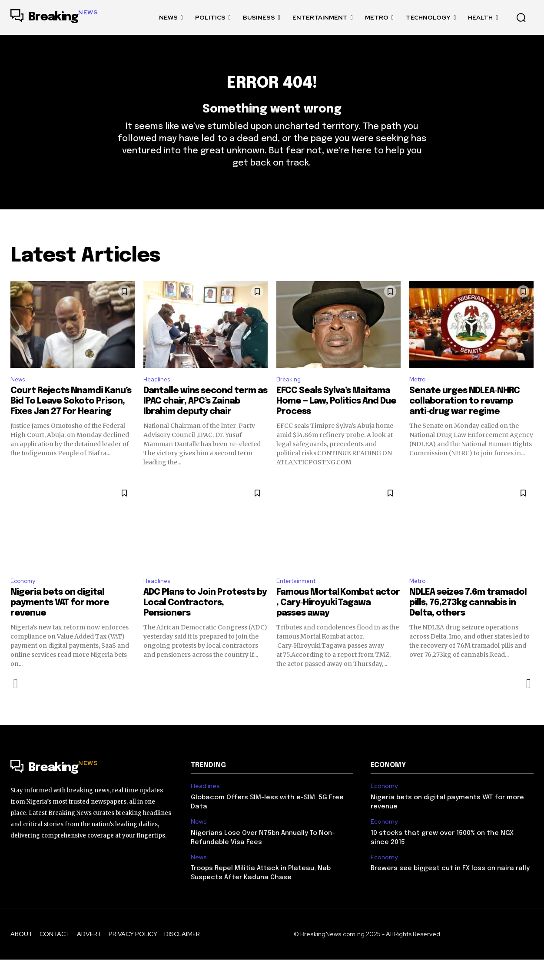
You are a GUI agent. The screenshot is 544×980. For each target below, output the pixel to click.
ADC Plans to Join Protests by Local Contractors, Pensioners (205, 623)
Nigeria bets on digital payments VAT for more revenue (60, 623)
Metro (419, 396)
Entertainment (300, 600)
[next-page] (528, 704)
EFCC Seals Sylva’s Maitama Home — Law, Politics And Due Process (336, 419)
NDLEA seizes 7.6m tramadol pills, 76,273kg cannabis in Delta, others (468, 623)
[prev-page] (16, 704)
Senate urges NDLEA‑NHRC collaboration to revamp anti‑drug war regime (464, 419)
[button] (521, 17)
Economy (25, 600)
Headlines (159, 396)
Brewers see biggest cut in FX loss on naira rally (450, 889)
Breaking (290, 396)
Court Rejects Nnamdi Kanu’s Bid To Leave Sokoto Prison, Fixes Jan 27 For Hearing (71, 419)
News (19, 396)
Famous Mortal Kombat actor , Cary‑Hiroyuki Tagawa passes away (338, 623)
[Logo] (54, 17)
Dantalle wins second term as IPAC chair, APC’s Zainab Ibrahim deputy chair (205, 419)
